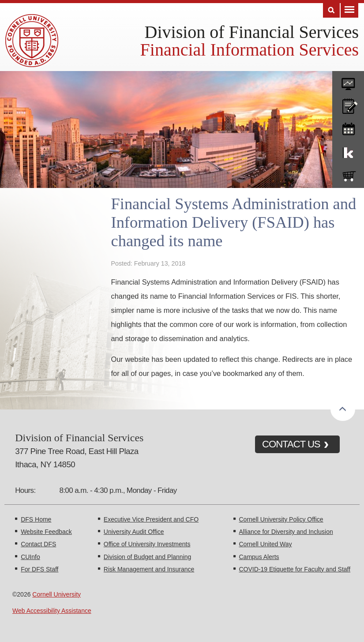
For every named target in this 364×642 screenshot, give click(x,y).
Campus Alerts (259, 557)
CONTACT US (291, 444)
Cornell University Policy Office (281, 519)
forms (348, 81)
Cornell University (56, 594)
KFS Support (348, 151)
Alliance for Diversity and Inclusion (286, 532)
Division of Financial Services (252, 32)
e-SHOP (348, 174)
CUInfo (30, 557)
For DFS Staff (39, 569)
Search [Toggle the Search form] (331, 10)
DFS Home (36, 519)
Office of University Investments (147, 544)
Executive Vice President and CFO (151, 519)
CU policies (348, 104)
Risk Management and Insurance (149, 569)
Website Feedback (46, 532)
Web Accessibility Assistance (52, 611)
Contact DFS (38, 544)
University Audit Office (134, 532)
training (348, 128)
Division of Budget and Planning (147, 557)
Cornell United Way (266, 544)
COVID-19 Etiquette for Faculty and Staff (295, 569)
